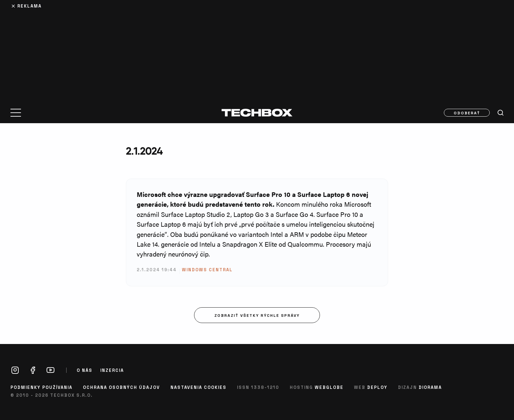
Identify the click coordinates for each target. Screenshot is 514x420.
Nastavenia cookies (198, 387)
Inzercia (112, 370)
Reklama (30, 6)
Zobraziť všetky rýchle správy (257, 315)
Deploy (377, 387)
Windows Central (207, 269)
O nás (85, 370)
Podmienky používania (41, 387)
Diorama (430, 387)
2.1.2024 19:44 (157, 269)
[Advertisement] (257, 50)
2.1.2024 (144, 151)
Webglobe (329, 387)
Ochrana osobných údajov (121, 387)
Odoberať (467, 113)
